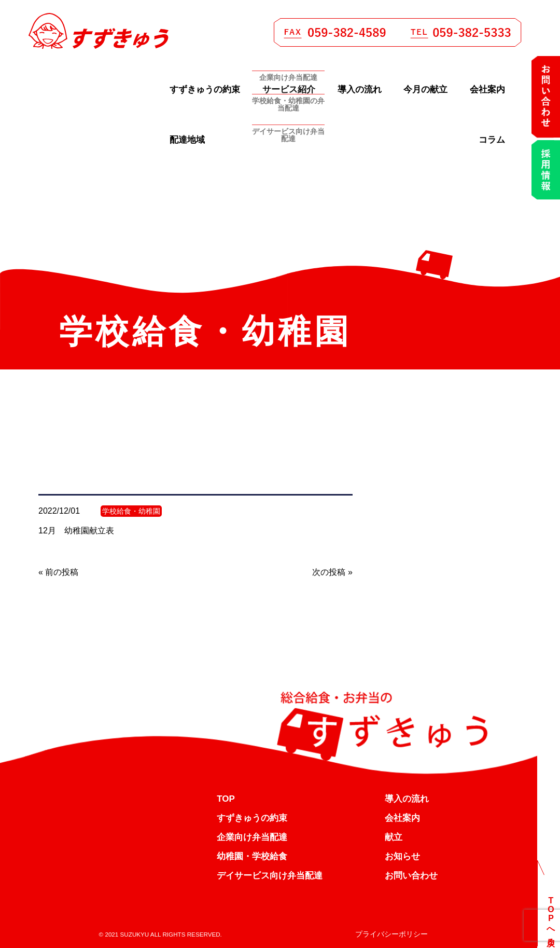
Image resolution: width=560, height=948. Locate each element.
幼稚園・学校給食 (252, 856)
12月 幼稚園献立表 (76, 531)
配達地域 (187, 140)
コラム (492, 140)
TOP (226, 799)
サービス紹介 (289, 90)
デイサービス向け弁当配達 (270, 876)
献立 (394, 837)
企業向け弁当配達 (252, 837)
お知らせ (402, 856)
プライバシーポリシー (391, 934)
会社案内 (487, 90)
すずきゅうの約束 (205, 90)
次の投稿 (329, 572)
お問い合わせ (411, 876)
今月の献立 (425, 90)
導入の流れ (360, 90)
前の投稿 (62, 572)
